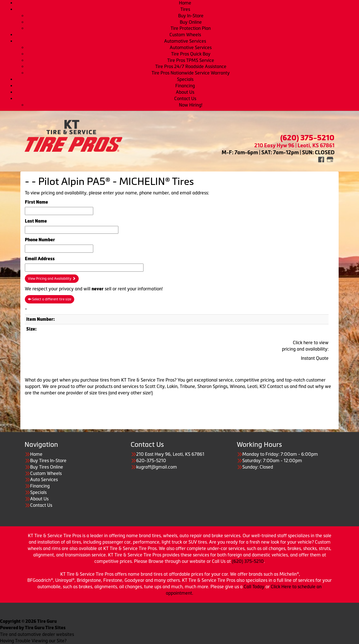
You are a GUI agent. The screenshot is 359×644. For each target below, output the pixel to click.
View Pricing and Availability (52, 279)
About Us (185, 92)
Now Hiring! (191, 105)
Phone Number (40, 240)
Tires (185, 9)
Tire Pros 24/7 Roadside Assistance (191, 66)
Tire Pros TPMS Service (191, 60)
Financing (185, 86)
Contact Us (185, 98)
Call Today (255, 587)
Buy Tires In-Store (48, 460)
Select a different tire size (50, 299)
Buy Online (191, 22)
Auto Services (44, 479)
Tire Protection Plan (191, 28)
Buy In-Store (191, 16)
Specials (185, 79)
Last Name (36, 221)
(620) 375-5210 (248, 561)
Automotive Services (185, 41)
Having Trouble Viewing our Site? (33, 641)
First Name (36, 202)
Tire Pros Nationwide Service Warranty (191, 73)
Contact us (278, 386)
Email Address (40, 259)
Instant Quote (315, 358)
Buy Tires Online (47, 467)
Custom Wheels (185, 35)
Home (185, 3)
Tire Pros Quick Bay (191, 54)
